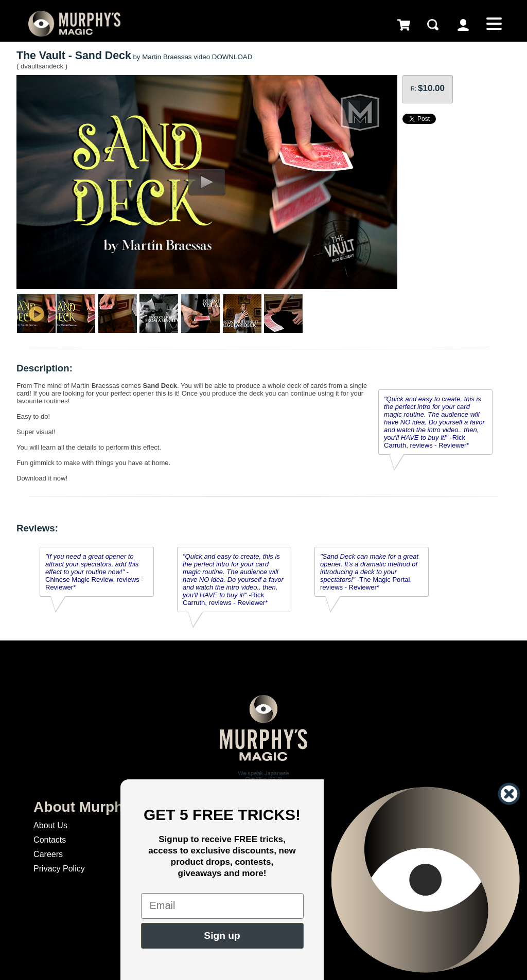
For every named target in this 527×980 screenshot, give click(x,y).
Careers (48, 854)
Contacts (50, 840)
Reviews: (37, 528)
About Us (50, 825)
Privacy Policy (59, 869)
